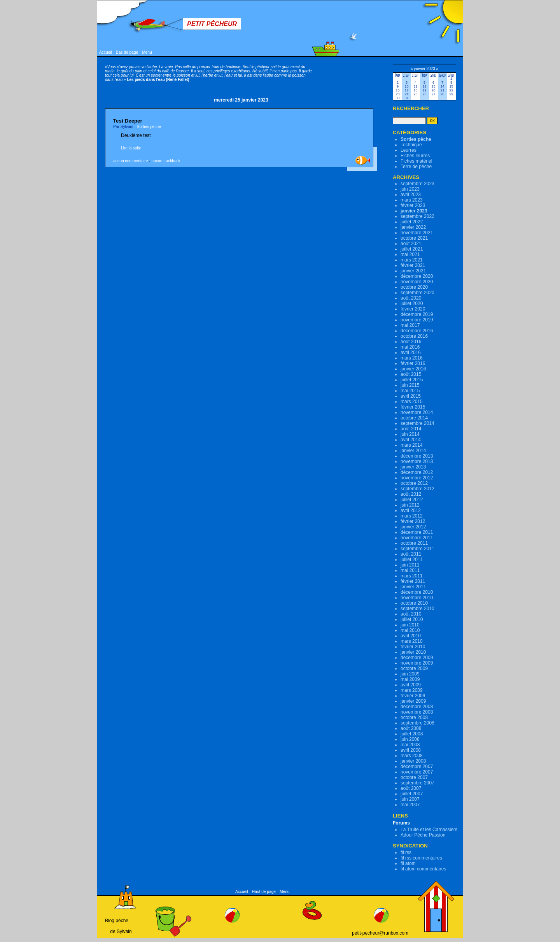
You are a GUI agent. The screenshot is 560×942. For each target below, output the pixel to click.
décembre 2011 (417, 532)
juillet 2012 (412, 500)
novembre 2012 (417, 478)
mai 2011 (410, 570)
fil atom (408, 863)
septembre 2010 (417, 609)
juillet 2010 (412, 619)
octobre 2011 (414, 543)
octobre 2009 (414, 668)
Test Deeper (128, 121)
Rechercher (411, 108)
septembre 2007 (417, 783)
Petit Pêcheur (212, 24)
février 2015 (413, 407)
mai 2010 (410, 630)
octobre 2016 (414, 336)
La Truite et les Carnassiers (429, 830)
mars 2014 (412, 445)
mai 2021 (410, 254)
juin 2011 (410, 565)
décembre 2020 (417, 276)
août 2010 (411, 614)
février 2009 (413, 696)
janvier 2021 (413, 271)
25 (415, 94)
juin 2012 (410, 505)
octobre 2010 (414, 603)
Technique (411, 145)
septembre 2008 (417, 723)
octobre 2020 (414, 287)
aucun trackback (166, 161)
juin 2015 (410, 385)
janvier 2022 (413, 227)
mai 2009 (410, 679)
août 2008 (411, 728)
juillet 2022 (412, 222)
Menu (147, 52)
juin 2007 (410, 799)
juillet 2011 (412, 560)
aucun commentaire (130, 161)
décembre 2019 (417, 314)
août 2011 (411, 554)
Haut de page (264, 892)
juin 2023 (410, 189)
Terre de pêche (416, 167)
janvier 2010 (413, 652)
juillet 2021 (412, 249)
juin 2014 (410, 434)
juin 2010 (410, 625)
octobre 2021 (414, 238)
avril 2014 (411, 440)
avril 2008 (411, 750)
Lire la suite (131, 148)
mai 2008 (410, 745)
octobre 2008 (414, 717)
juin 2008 (410, 739)
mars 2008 (412, 756)
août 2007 (411, 788)
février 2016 (413, 363)
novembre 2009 (417, 663)
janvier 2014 (413, 451)
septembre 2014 (417, 423)
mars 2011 (412, 576)
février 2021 (413, 265)
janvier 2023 (414, 211)
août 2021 (411, 244)
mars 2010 (412, 641)
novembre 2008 (417, 712)
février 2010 (413, 647)
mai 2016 (410, 347)
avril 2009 (411, 685)
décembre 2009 (417, 658)
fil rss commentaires (421, 858)
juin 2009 (410, 674)
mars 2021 (412, 260)
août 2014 (411, 429)
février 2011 (413, 581)
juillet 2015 (412, 380)
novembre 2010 (417, 598)
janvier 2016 (413, 369)
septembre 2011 (417, 549)
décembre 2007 (417, 767)
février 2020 (413, 309)
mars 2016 (412, 358)
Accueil (106, 52)
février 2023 (413, 205)
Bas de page (127, 52)
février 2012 (413, 521)
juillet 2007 (412, 794)
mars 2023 (412, 200)
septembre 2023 (417, 184)
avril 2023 (411, 195)
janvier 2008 (413, 761)
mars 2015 (412, 402)
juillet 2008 (412, 734)
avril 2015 (411, 396)
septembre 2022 (417, 216)
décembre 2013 (417, 456)
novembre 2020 (417, 282)
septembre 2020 (417, 293)
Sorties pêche (149, 127)
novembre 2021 (417, 233)
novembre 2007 (417, 772)
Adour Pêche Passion (423, 835)
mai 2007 (410, 805)
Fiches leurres (415, 156)
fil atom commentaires (423, 869)
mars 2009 (412, 690)
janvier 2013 (413, 467)
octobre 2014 (414, 418)
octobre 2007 (414, 777)
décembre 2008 (417, 707)
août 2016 (411, 342)
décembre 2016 (417, 331)
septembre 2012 (417, 489)
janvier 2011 (413, 587)
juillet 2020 (412, 303)
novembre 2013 (417, 461)
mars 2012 (412, 516)
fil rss (406, 853)
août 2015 (411, 374)
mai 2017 (410, 325)
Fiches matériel (416, 161)
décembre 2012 (417, 472)
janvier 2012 (413, 527)
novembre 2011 (417, 538)
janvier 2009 (413, 701)
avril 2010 (411, 636)
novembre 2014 (417, 412)
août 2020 (411, 298)
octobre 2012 (414, 483)
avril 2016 (411, 353)
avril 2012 (411, 510)
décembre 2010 (417, 592)
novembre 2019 (417, 320)
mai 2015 (410, 391)
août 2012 (411, 494)
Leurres (409, 150)
